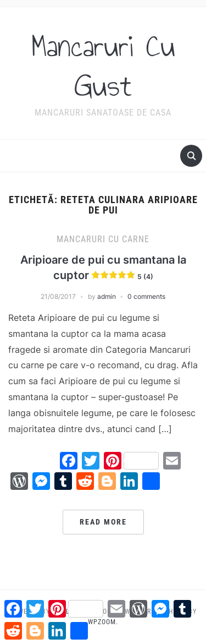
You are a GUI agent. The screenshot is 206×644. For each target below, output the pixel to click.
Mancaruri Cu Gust (103, 66)
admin (107, 296)
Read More (103, 522)
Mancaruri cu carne (103, 239)
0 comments (146, 296)
